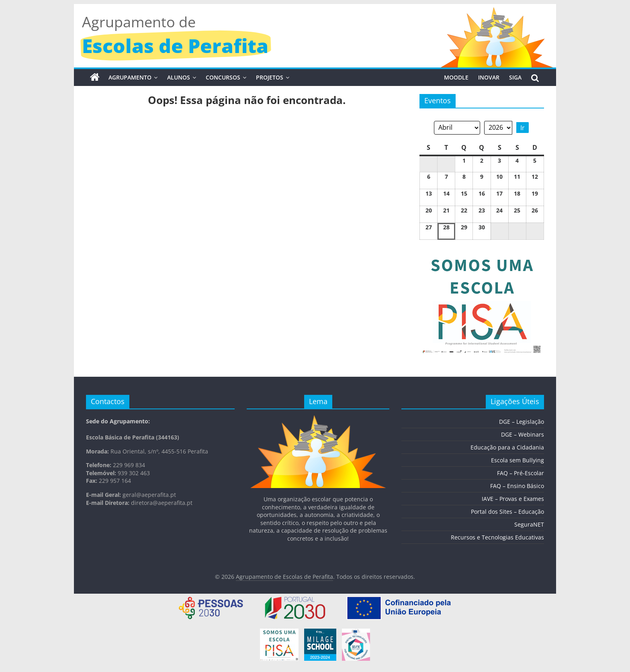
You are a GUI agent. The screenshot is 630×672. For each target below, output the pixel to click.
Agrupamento (130, 77)
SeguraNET (529, 524)
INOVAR (489, 77)
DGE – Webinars (523, 434)
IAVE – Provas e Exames (513, 499)
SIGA (515, 77)
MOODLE (456, 77)
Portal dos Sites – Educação (507, 512)
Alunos (179, 77)
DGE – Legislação (522, 422)
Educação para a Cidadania (507, 447)
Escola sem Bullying (517, 460)
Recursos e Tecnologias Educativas (497, 537)
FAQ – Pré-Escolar (521, 473)
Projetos (270, 77)
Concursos (223, 77)
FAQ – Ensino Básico (517, 486)
